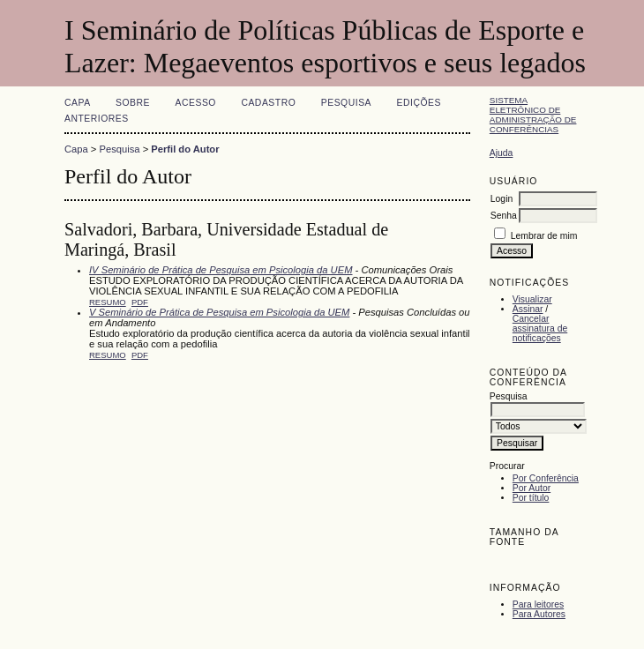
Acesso (196, 103)
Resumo (108, 302)
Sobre (133, 103)
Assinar (528, 309)
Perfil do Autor (185, 149)
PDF (140, 302)
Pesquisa (346, 103)
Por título (531, 498)
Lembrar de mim (544, 236)
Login (502, 199)
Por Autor (532, 488)
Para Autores (539, 614)
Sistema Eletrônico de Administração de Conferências (533, 115)
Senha (504, 216)
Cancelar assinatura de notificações (540, 328)
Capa (78, 103)
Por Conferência (546, 478)
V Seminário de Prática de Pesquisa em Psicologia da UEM (219, 312)
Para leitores (538, 604)
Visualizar (532, 299)
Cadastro (268, 103)
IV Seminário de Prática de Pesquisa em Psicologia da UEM (221, 270)
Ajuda (502, 153)
